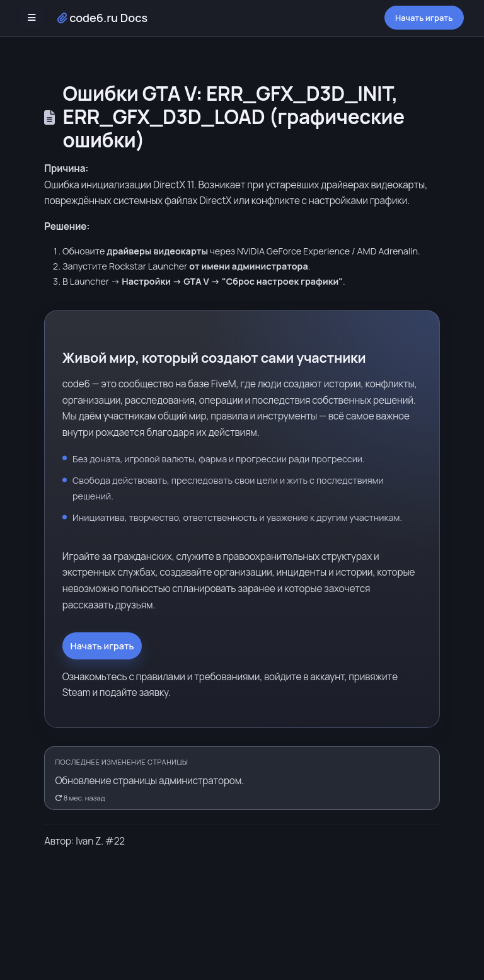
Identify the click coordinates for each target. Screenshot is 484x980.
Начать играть (424, 18)
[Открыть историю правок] (242, 778)
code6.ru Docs (102, 18)
